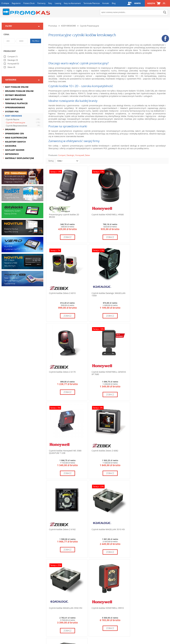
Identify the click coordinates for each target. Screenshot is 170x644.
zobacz (67, 236)
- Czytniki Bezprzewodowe (23, 125)
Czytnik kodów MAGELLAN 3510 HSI (66, 445)
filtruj (36, 41)
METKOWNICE (12, 154)
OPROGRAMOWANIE (15, 107)
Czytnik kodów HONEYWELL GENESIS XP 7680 (144, 291)
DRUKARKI (10, 129)
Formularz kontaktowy (14, 600)
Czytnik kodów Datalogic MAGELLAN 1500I (66, 291)
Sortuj (51, 161)
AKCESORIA (11, 146)
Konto (137, 3)
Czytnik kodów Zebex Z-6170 (103, 290)
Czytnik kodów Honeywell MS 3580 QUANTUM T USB (65, 369)
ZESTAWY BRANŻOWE (15, 95)
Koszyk (157, 3)
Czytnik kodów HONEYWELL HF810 (147, 445)
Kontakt (106, 3)
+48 (103, 596)
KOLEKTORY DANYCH (15, 142)
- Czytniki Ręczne (23, 119)
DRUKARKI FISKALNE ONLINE (19, 91)
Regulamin (16, 3)
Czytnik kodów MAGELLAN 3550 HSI (107, 445)
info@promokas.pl (97, 609)
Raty (50, 3)
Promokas (26, 12)
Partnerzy (41, 3)
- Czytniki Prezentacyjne (23, 122)
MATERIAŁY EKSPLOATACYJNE (20, 158)
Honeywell (80, 155)
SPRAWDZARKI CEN (14, 133)
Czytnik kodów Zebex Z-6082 (103, 367)
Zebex (87, 155)
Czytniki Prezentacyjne (89, 26)
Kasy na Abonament (72, 3)
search (165, 12)
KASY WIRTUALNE (14, 99)
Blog (114, 3)
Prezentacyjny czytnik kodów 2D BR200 (64, 214)
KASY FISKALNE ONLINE (17, 87)
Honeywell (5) (13, 64)
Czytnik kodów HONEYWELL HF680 (106, 213)
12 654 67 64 (102, 588)
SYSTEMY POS (12, 112)
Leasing (58, 3)
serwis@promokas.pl (140, 609)
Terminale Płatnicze (92, 3)
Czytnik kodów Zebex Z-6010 (144, 213)
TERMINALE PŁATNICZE (16, 103)
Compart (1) (13, 57)
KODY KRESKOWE (14, 116)
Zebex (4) (11, 67)
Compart (62, 155)
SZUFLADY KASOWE (15, 150)
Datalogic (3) (13, 60)
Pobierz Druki (29, 3)
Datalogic (70, 155)
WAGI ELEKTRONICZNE (16, 138)
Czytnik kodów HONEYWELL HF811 (65, 522)
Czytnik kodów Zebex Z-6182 (144, 367)
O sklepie (5, 3)
